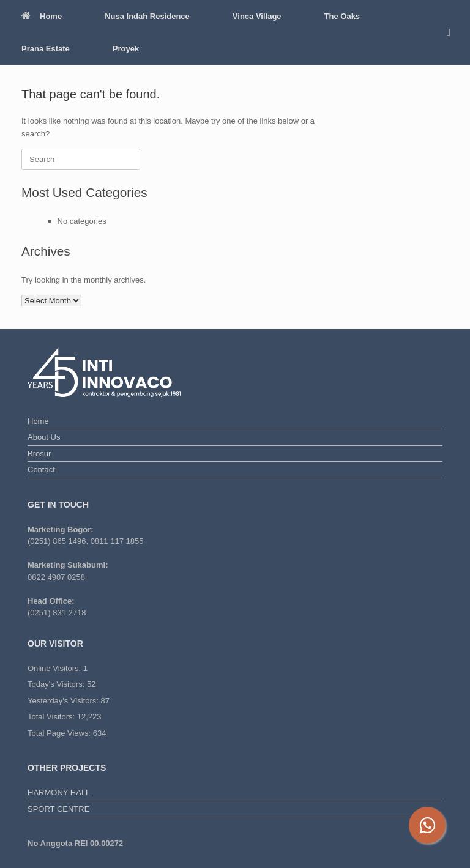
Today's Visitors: (57, 684)
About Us (44, 437)
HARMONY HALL (59, 792)
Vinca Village (257, 16)
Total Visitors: (52, 717)
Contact (41, 469)
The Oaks (342, 16)
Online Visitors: (55, 668)
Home (42, 16)
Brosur (39, 454)
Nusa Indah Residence (147, 16)
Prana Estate (46, 49)
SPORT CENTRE (58, 809)
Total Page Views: (60, 733)
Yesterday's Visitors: (64, 701)
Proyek (126, 49)
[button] (452, 32)
